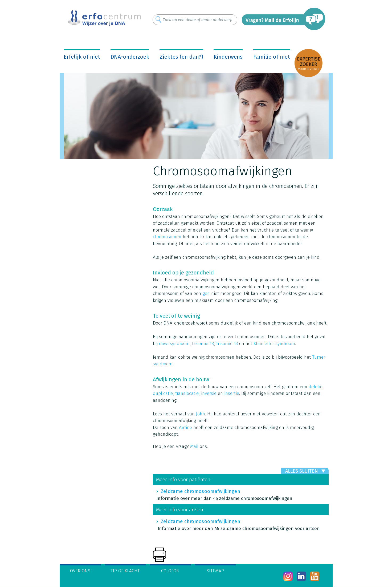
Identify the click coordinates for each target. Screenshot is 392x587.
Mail (194, 446)
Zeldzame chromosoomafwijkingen (201, 491)
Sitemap (215, 571)
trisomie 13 (227, 344)
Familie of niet (272, 57)
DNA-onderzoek (130, 57)
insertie (232, 393)
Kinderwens (228, 57)
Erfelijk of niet (82, 57)
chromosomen (167, 237)
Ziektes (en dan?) (181, 57)
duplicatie (163, 393)
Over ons (80, 571)
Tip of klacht (125, 571)
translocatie (187, 393)
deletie (316, 387)
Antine (185, 428)
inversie (209, 393)
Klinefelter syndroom (274, 344)
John (201, 414)
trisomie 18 (203, 344)
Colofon (170, 571)
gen (206, 293)
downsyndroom (174, 344)
